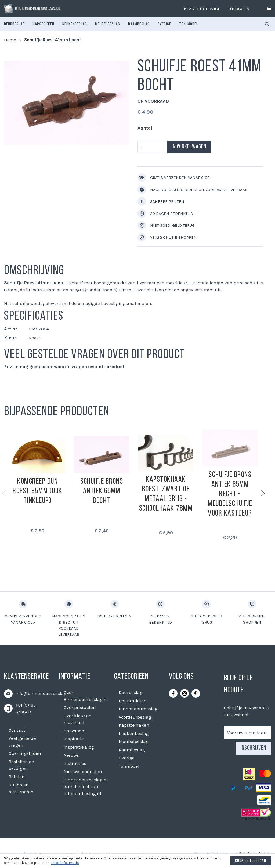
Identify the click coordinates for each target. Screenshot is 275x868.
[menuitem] (14, 24)
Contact (17, 730)
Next (263, 493)
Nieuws (71, 755)
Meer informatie (65, 863)
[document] (137, 862)
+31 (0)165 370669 (26, 708)
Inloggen (239, 9)
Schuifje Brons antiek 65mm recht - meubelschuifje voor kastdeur (230, 494)
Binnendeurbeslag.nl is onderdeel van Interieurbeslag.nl (86, 787)
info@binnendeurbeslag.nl (44, 693)
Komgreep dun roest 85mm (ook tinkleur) (37, 491)
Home (10, 40)
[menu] (101, 24)
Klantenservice (202, 9)
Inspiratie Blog (79, 747)
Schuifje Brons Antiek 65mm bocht (102, 491)
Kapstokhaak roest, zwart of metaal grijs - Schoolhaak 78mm (166, 494)
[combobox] (267, 24)
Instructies (75, 763)
